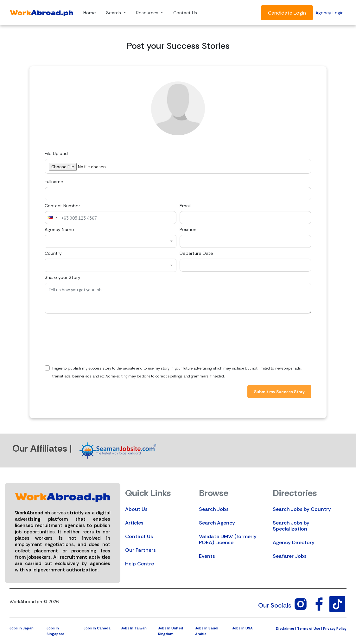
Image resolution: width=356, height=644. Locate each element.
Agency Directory (294, 542)
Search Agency (217, 523)
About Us (136, 509)
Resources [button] (148, 13)
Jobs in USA (242, 628)
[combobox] (52, 218)
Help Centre (140, 564)
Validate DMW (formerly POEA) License (228, 539)
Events (207, 556)
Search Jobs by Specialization (291, 526)
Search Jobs (214, 509)
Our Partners (140, 550)
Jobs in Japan (22, 628)
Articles (134, 523)
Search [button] (114, 13)
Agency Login (330, 13)
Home (90, 13)
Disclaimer (285, 628)
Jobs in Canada (97, 628)
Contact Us (185, 13)
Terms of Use (309, 628)
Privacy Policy (335, 628)
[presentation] (93, 336)
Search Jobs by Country (302, 509)
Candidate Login (287, 13)
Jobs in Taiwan (134, 628)
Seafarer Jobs (290, 556)
